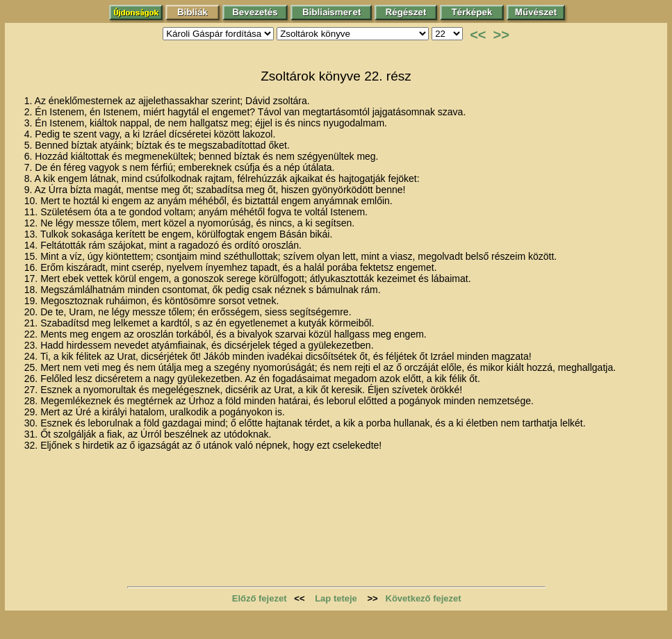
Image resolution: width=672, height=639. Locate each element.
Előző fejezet (260, 598)
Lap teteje (336, 598)
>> (501, 35)
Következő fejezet (424, 598)
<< (478, 35)
